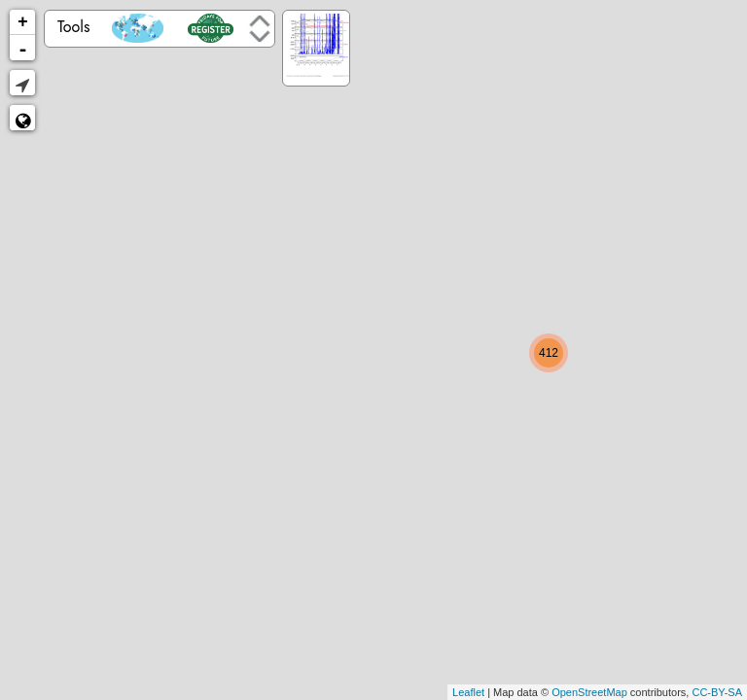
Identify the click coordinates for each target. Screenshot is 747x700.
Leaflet (468, 692)
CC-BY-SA (717, 692)
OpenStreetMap (589, 692)
